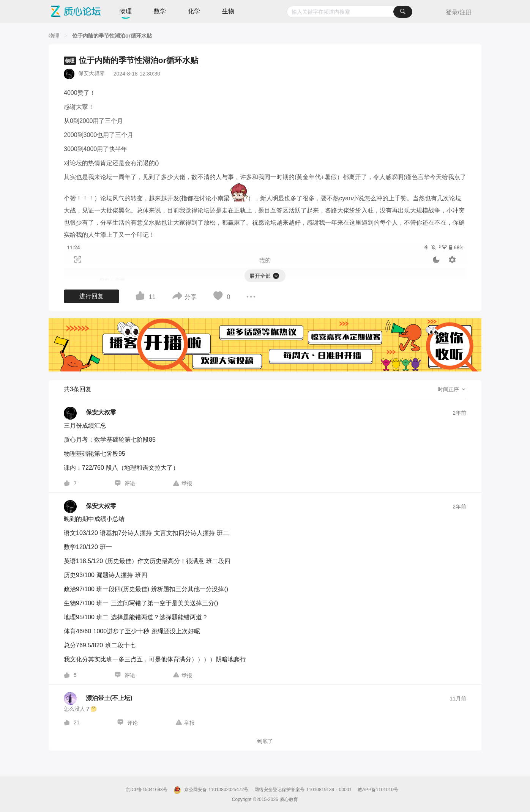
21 (77, 722)
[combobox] (349, 12)
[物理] (54, 36)
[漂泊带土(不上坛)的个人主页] (98, 699)
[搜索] (403, 12)
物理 (126, 11)
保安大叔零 (91, 73)
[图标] (276, 275)
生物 (228, 11)
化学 (194, 11)
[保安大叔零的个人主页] (90, 413)
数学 (160, 11)
